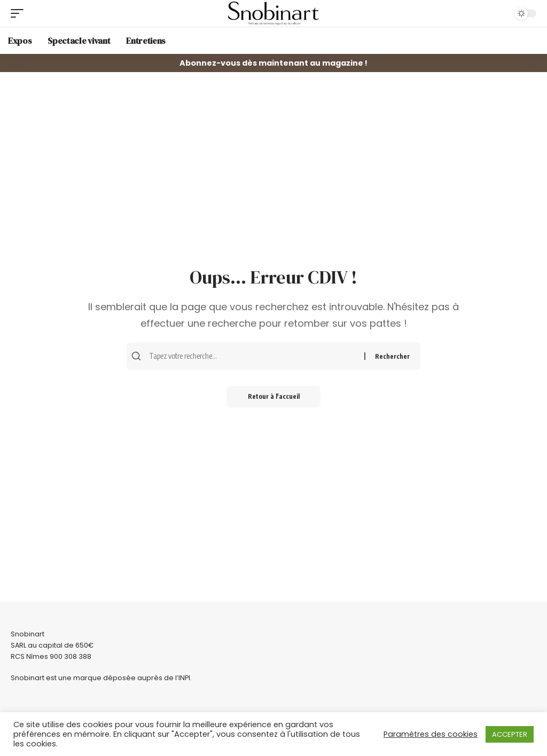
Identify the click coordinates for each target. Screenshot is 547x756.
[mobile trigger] (20, 13)
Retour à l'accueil (274, 396)
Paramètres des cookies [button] (431, 734)
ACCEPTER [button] (510, 734)
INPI (184, 678)
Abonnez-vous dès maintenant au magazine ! (273, 63)
